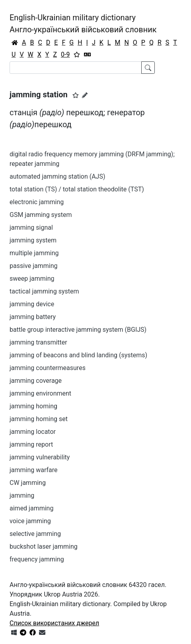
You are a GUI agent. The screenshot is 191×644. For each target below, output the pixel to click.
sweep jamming (32, 279)
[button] (76, 95)
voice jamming (30, 521)
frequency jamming (37, 559)
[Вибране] (77, 55)
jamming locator (33, 432)
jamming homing (33, 406)
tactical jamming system (44, 291)
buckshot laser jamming (44, 547)
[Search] (76, 68)
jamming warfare (34, 470)
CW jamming (28, 483)
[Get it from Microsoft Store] (14, 633)
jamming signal (31, 227)
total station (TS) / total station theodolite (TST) (77, 189)
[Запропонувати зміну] (85, 95)
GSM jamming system (41, 215)
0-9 (65, 54)
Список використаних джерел (54, 623)
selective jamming (35, 534)
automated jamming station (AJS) (57, 176)
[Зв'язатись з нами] (42, 633)
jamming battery (33, 317)
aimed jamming (31, 508)
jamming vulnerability (40, 457)
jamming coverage (36, 381)
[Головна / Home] (15, 43)
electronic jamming (37, 202)
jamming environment (40, 393)
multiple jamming (34, 253)
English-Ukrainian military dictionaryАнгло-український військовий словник (83, 24)
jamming (22, 495)
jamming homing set (39, 419)
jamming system (33, 240)
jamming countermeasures (48, 368)
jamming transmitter (38, 342)
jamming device (32, 304)
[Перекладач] (88, 55)
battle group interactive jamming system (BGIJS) (78, 330)
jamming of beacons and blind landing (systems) (78, 355)
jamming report (31, 444)
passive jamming (34, 266)
